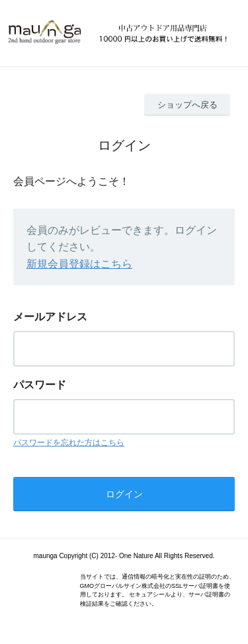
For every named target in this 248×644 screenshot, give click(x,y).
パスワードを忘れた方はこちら (69, 443)
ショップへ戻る (187, 105)
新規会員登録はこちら (79, 264)
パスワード (40, 385)
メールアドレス (50, 317)
